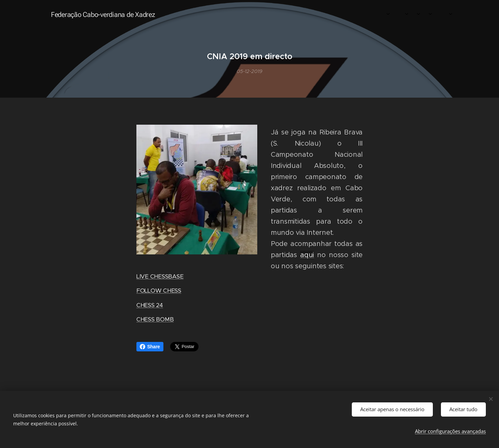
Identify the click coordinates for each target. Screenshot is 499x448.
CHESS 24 (150, 305)
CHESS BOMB (155, 319)
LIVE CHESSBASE (160, 276)
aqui (307, 255)
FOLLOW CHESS (159, 291)
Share (150, 347)
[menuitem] (365, 14)
